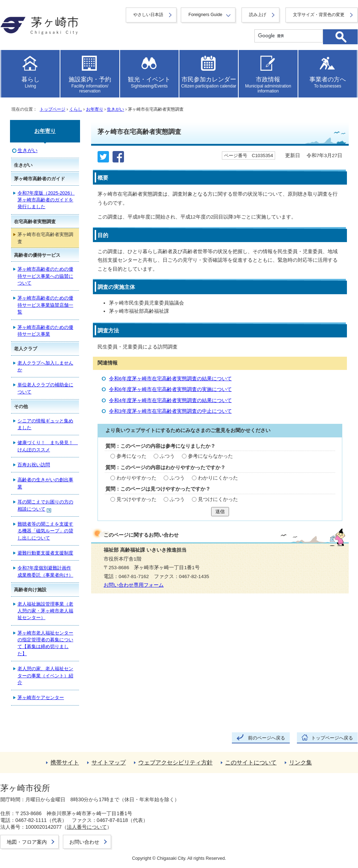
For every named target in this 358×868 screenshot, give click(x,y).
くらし (76, 109)
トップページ (53, 109)
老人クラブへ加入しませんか (45, 366)
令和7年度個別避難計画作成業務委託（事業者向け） (45, 571)
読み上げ (258, 15)
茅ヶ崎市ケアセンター (41, 698)
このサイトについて (251, 762)
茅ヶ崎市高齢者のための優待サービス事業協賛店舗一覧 (45, 305)
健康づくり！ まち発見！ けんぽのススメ (48, 446)
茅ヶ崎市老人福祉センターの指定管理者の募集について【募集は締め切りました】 (45, 643)
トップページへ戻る (332, 738)
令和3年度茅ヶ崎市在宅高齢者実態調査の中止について (170, 411)
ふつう (167, 456)
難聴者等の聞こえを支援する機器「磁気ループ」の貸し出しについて (45, 531)
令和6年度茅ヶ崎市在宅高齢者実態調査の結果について (170, 379)
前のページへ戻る (267, 738)
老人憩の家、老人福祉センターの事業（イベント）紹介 (45, 676)
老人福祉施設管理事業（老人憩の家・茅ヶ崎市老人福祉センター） (45, 611)
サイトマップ (109, 762)
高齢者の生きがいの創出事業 (45, 483)
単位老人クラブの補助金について (45, 388)
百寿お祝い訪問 (34, 465)
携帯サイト (65, 762)
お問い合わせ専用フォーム (134, 585)
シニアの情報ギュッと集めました (45, 424)
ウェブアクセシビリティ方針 (175, 762)
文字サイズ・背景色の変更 (319, 15)
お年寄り (95, 109)
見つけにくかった (218, 499)
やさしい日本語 (148, 15)
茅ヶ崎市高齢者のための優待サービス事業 (45, 331)
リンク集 (300, 762)
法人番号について (87, 827)
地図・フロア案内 (27, 842)
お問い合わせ (84, 842)
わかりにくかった (218, 478)
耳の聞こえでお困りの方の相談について (45, 506)
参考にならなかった (210, 456)
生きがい (115, 109)
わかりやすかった (136, 478)
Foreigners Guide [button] (205, 15)
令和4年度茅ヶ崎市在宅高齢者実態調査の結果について (170, 400)
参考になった (131, 456)
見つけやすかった (136, 499)
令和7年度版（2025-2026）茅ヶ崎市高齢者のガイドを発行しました (46, 200)
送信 (220, 511)
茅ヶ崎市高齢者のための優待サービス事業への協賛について (45, 276)
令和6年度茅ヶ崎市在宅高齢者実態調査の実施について (170, 389)
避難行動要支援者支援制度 (45, 553)
